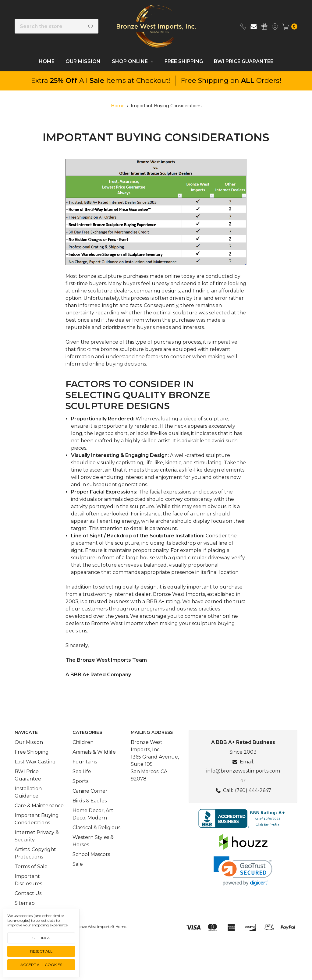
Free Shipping (184, 61)
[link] (243, 881)
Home (47, 61)
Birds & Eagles (90, 811)
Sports (80, 791)
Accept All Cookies (41, 965)
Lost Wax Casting (35, 772)
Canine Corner (90, 801)
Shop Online (133, 61)
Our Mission (83, 61)
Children (83, 752)
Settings (41, 938)
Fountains (85, 772)
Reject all (41, 951)
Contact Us (28, 903)
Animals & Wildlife (94, 762)
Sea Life (82, 782)
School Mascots (91, 864)
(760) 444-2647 (253, 800)
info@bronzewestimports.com (243, 781)
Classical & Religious (96, 838)
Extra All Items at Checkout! (101, 81)
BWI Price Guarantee (244, 61)
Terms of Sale (31, 877)
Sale (78, 874)
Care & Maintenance (39, 816)
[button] (243, 828)
